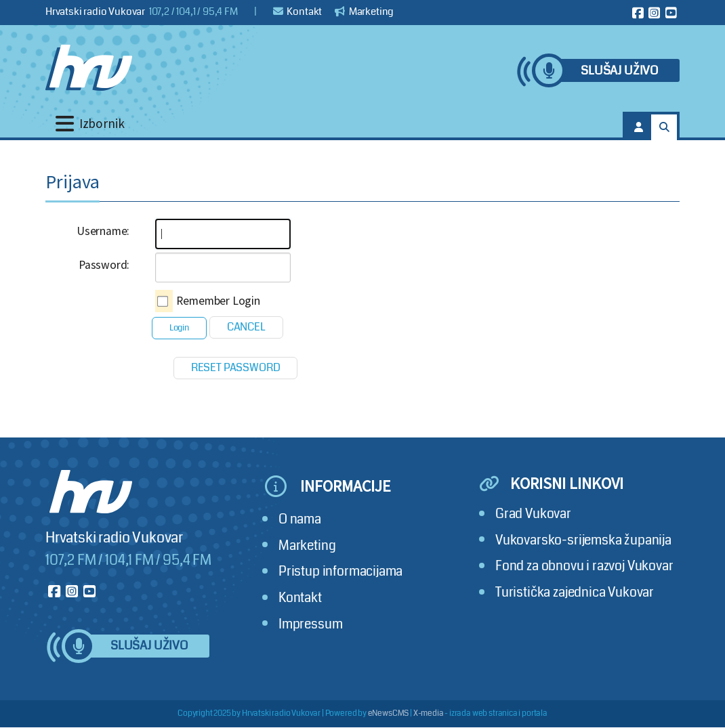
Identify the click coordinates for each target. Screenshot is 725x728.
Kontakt (298, 12)
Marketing (364, 12)
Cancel (246, 327)
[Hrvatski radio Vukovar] (89, 68)
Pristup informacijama (340, 571)
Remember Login (218, 301)
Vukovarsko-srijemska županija (583, 540)
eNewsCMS (389, 713)
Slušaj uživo (619, 71)
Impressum (310, 624)
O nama (300, 519)
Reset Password (236, 367)
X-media (429, 713)
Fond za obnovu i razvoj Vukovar (584, 566)
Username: (103, 231)
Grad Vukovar (533, 514)
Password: (104, 265)
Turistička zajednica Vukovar (575, 592)
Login (179, 328)
